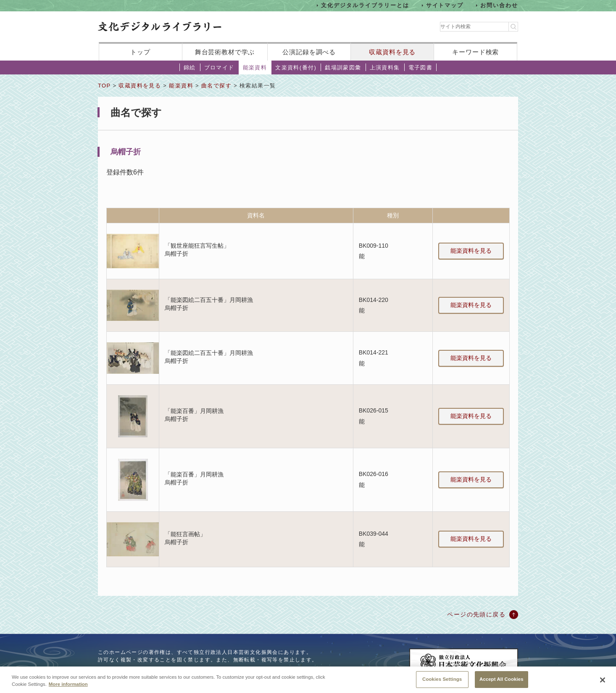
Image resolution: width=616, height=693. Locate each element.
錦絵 (190, 67)
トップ (140, 52)
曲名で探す (216, 86)
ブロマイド (219, 67)
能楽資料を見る (471, 251)
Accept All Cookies (501, 682)
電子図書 (421, 67)
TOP (104, 86)
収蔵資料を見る (392, 52)
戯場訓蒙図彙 (343, 67)
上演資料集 (385, 67)
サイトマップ (445, 5)
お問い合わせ (499, 5)
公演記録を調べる (309, 52)
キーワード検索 (475, 52)
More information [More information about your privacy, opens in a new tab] (68, 688)
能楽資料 (255, 67)
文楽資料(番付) (296, 67)
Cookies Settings (442, 682)
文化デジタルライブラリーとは (365, 5)
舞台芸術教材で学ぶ (225, 52)
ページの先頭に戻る (476, 614)
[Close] (603, 683)
